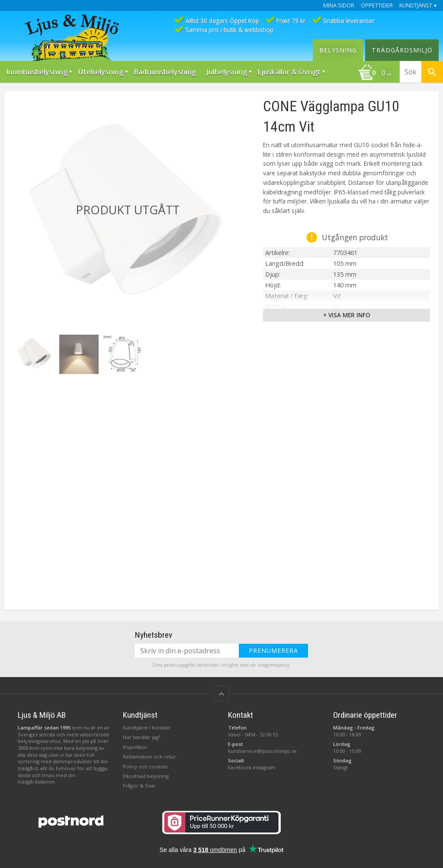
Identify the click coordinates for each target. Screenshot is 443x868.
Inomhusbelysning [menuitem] (37, 72)
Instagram (264, 767)
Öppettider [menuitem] (377, 5)
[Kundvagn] (375, 74)
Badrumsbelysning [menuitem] (165, 72)
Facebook (240, 767)
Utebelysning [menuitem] (101, 72)
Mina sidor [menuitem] (339, 5)
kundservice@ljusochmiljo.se (262, 751)
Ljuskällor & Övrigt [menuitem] (289, 72)
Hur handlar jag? (141, 737)
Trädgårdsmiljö (402, 50)
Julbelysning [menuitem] (227, 72)
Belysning (338, 50)
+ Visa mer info (347, 315)
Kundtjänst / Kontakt (146, 728)
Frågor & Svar (139, 786)
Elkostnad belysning (146, 776)
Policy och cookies (145, 766)
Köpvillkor (135, 747)
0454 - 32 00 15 (261, 734)
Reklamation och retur (149, 757)
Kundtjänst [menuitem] (416, 5)
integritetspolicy (273, 665)
